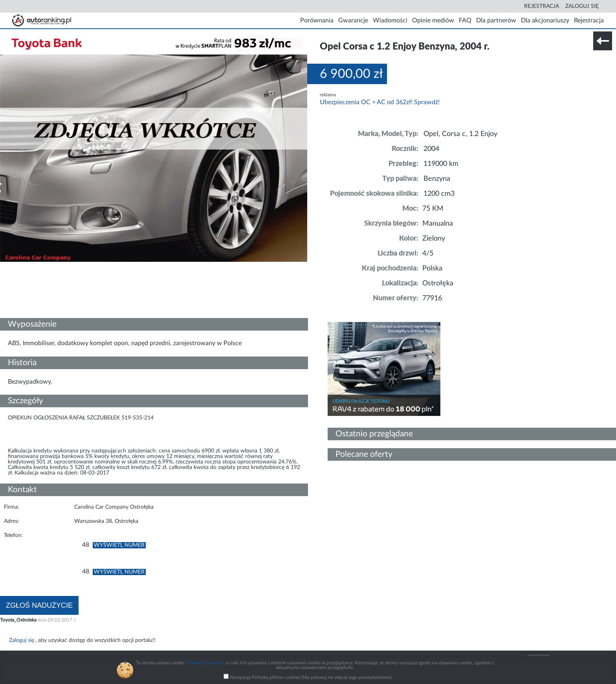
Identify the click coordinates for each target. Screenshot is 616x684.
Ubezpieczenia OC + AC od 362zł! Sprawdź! (380, 102)
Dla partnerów (496, 20)
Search (515, 6)
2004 (431, 149)
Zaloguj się (582, 6)
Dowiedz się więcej (206, 663)
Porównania (317, 20)
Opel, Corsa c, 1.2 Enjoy (460, 134)
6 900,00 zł (351, 74)
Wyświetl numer (119, 545)
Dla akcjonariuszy (545, 20)
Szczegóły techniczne (27, 266)
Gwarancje (353, 20)
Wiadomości (390, 20)
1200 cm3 (439, 194)
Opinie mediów (433, 20)
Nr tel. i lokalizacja (78, 266)
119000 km (441, 164)
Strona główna (42, 20)
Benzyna (437, 179)
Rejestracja (542, 6)
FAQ (465, 20)
